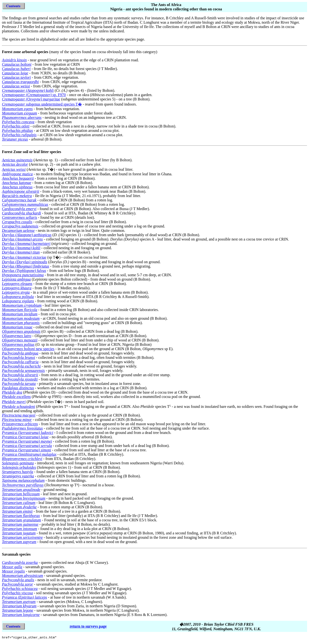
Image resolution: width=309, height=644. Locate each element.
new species (28, 349)
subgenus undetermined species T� (42, 104)
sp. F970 (34, 95)
